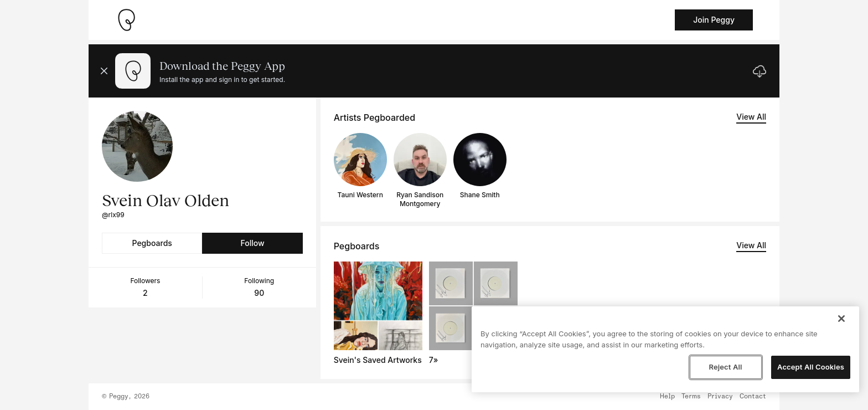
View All (751, 117)
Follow (252, 243)
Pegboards (152, 243)
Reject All (725, 367)
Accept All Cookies (811, 367)
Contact (753, 397)
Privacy (720, 397)
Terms (691, 397)
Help (667, 397)
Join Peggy (714, 20)
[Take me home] (126, 20)
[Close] (841, 319)
